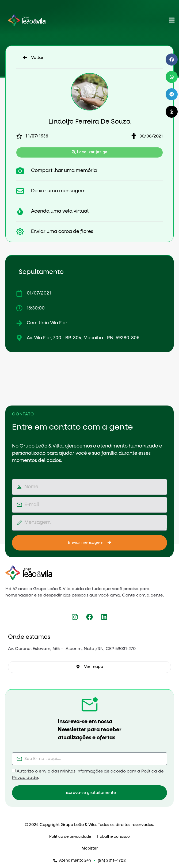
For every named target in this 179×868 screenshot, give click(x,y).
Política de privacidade (70, 837)
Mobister (90, 848)
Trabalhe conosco (113, 837)
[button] (172, 60)
